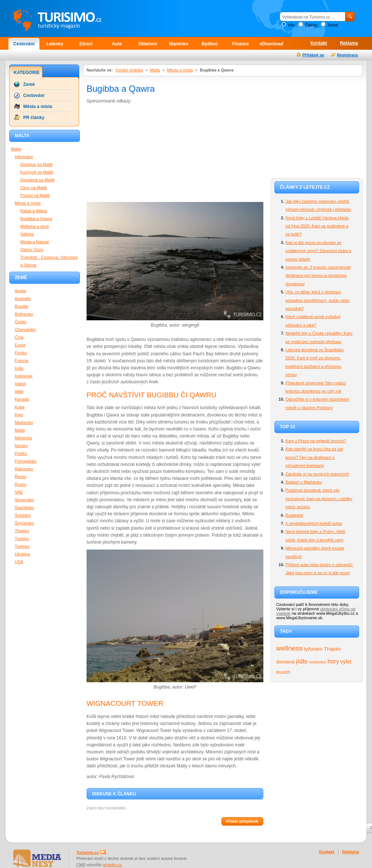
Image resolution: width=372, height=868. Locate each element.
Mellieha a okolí (35, 226)
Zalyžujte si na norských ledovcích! (317, 474)
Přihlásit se (313, 55)
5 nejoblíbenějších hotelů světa (314, 523)
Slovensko (24, 500)
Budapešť (294, 515)
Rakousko (24, 469)
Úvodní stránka (129, 70)
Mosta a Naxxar (35, 242)
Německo (23, 438)
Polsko (21, 453)
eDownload (271, 44)
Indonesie (24, 376)
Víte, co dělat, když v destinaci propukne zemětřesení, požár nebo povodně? (317, 300)
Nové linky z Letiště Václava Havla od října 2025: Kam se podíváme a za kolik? (317, 226)
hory (334, 661)
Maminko (179, 44)
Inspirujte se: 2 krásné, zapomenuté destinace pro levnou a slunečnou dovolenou (318, 276)
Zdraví (86, 44)
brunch (283, 672)
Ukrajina (22, 554)
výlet (346, 662)
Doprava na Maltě (36, 164)
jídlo (302, 661)
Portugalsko (26, 461)
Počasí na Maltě (35, 195)
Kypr (19, 415)
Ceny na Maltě (34, 188)
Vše (291, 25)
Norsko (21, 446)
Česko (21, 322)
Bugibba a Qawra (36, 219)
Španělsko (24, 508)
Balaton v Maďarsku (304, 482)
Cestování (24, 44)
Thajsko (332, 649)
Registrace (348, 55)
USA (19, 562)
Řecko (21, 477)
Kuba (20, 407)
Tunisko (22, 538)
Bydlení (209, 44)
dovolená (285, 662)
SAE (19, 492)
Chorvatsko (25, 330)
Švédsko (23, 515)
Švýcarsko (24, 523)
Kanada (22, 399)
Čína (19, 337)
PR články (34, 118)
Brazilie (22, 306)
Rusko (21, 484)
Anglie (20, 291)
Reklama (349, 43)
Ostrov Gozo (32, 250)
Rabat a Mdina (34, 211)
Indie (19, 368)
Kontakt (319, 43)
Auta (117, 44)
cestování (317, 662)
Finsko (21, 353)
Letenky (55, 44)
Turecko (22, 546)
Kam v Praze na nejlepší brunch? (316, 441)
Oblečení (148, 44)
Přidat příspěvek (242, 821)
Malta (155, 70)
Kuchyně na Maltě (37, 172)
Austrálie (23, 299)
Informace (24, 157)
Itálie (19, 391)
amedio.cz (112, 865)
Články (311, 25)
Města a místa (180, 70)
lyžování (313, 649)
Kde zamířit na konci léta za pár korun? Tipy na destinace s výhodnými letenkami (314, 457)
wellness (289, 648)
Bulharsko (24, 314)
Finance (240, 44)
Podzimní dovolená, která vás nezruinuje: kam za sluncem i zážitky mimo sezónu (319, 499)
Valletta (27, 234)
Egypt (20, 345)
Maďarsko (24, 422)
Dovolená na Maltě (37, 180)
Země (333, 25)
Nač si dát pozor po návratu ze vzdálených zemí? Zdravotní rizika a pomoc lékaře (318, 251)
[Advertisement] (133, 154)
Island (20, 384)
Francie (22, 360)
